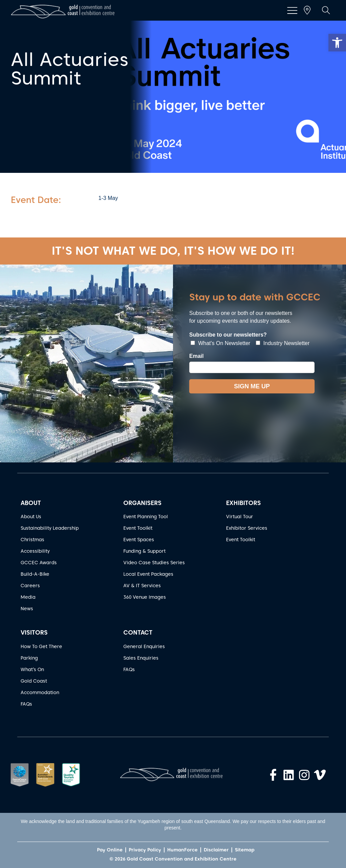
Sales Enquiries (141, 658)
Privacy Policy (145, 850)
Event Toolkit (138, 528)
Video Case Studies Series (154, 563)
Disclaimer (216, 850)
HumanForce (182, 850)
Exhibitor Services (247, 528)
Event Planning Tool (146, 517)
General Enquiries (144, 646)
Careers (30, 586)
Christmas (32, 540)
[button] (337, 43)
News (27, 609)
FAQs (26, 704)
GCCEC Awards (39, 563)
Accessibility (35, 551)
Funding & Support (144, 551)
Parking (29, 658)
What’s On (32, 669)
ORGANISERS (142, 503)
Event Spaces (139, 540)
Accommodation (40, 692)
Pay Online (110, 850)
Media (28, 597)
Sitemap (245, 850)
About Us (31, 517)
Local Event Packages (148, 574)
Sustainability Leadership (50, 528)
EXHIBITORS (243, 503)
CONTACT (138, 632)
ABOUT (31, 503)
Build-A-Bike (35, 574)
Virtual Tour (240, 517)
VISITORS (34, 632)
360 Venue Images (145, 597)
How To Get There (41, 646)
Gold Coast (34, 681)
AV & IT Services (142, 586)
